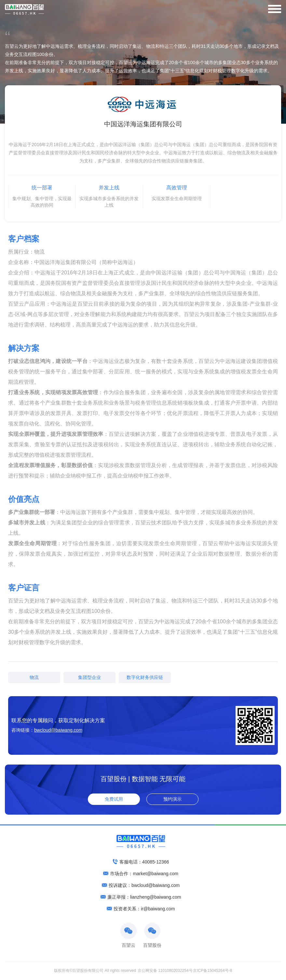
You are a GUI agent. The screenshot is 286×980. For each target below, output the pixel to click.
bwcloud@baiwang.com (58, 730)
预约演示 (172, 799)
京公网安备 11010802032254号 (165, 971)
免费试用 (114, 799)
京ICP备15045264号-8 (213, 971)
